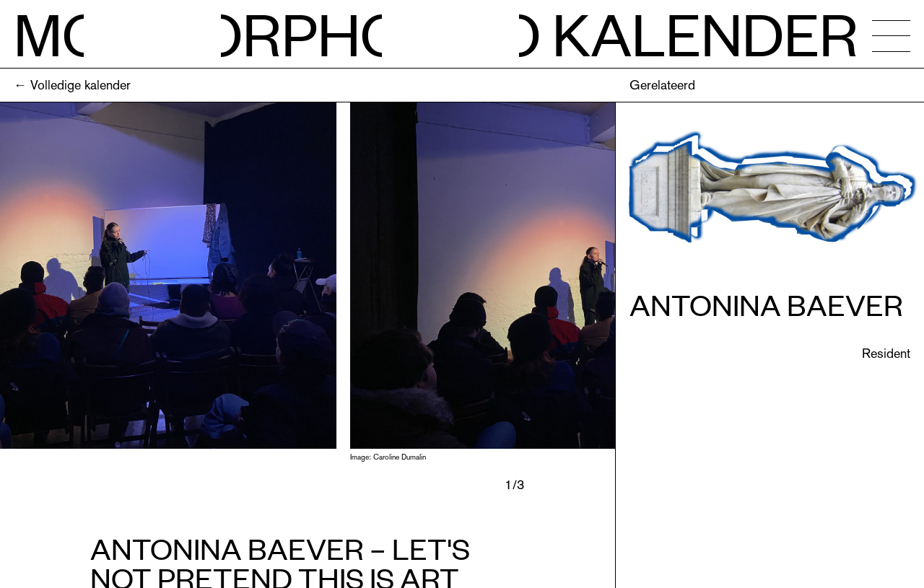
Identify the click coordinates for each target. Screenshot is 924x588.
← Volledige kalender (72, 85)
